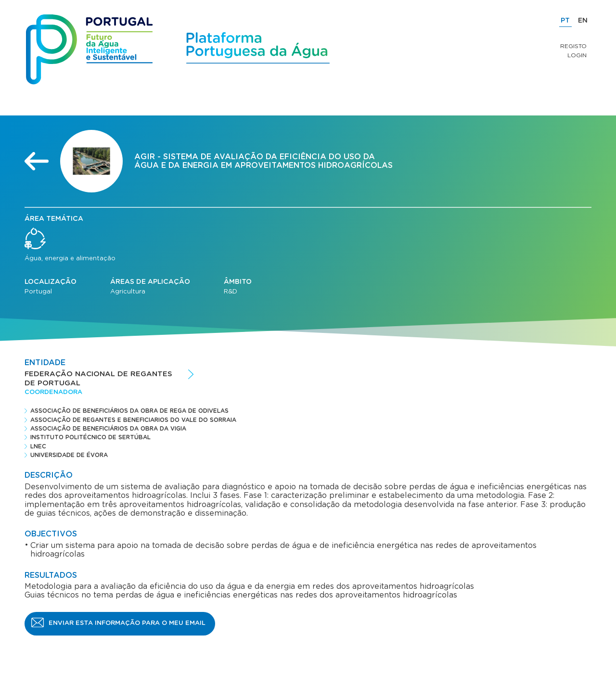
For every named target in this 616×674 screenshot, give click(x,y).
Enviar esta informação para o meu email (127, 623)
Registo (573, 46)
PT (565, 21)
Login (577, 55)
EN (583, 21)
